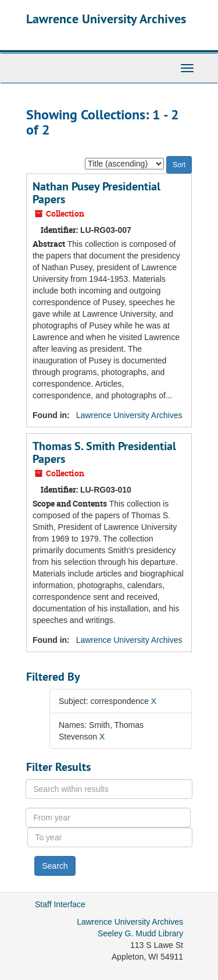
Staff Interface (60, 904)
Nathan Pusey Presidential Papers (97, 193)
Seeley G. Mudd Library (140, 933)
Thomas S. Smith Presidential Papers (104, 452)
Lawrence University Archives (106, 19)
